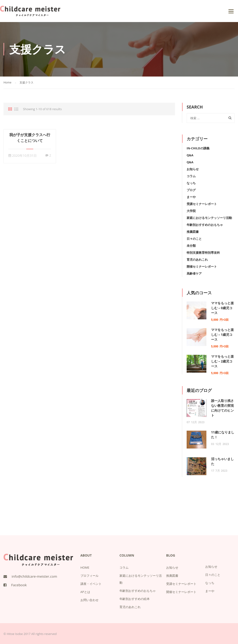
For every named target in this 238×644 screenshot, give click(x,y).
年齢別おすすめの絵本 (135, 599)
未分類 (191, 246)
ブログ (191, 190)
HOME (85, 567)
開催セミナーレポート (202, 266)
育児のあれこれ (197, 260)
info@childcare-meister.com (34, 576)
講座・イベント (91, 584)
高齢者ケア (194, 273)
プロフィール (89, 576)
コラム (191, 176)
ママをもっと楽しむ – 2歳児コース (222, 361)
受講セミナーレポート (202, 204)
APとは (85, 592)
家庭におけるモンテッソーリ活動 (209, 218)
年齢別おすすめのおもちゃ (205, 225)
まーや (191, 197)
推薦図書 (193, 232)
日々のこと (194, 239)
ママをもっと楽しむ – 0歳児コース (222, 308)
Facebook (19, 585)
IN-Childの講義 (198, 148)
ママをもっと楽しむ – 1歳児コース (222, 335)
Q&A (190, 155)
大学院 (191, 211)
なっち (191, 183)
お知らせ (193, 169)
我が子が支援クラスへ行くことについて (30, 138)
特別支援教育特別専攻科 (203, 253)
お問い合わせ (89, 600)
